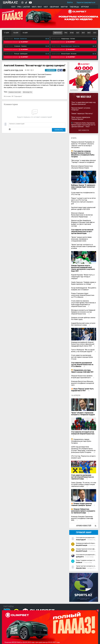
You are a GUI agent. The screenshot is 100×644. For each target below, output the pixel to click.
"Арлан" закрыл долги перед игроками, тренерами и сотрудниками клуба (81, 239)
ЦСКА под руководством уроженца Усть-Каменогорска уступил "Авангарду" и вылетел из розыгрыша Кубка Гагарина (83, 450)
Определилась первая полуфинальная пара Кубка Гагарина (81, 441)
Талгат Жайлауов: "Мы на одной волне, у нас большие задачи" (83, 351)
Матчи (64, 7)
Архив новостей (84, 526)
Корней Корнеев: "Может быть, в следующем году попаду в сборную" (83, 277)
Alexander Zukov (81, 568)
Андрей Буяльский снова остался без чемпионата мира (83, 324)
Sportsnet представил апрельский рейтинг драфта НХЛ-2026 (83, 208)
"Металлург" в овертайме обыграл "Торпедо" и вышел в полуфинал (83, 161)
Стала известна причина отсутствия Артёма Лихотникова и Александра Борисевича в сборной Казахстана (83, 304)
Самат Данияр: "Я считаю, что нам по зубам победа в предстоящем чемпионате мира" (84, 484)
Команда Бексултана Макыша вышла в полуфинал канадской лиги (83, 383)
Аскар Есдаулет (81, 540)
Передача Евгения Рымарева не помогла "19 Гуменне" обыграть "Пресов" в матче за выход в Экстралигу (83, 145)
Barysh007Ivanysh (82, 545)
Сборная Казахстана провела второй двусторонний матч (82, 377)
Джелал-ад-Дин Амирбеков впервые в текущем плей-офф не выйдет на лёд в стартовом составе (83, 223)
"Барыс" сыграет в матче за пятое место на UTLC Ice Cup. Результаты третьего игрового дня (83, 201)
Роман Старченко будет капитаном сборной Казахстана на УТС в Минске (83, 295)
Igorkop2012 (80, 557)
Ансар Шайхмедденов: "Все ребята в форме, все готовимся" (84, 289)
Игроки (85, 7)
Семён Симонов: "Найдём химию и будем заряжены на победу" (84, 283)
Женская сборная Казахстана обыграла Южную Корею (82, 167)
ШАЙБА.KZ (10, 2)
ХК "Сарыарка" (17, 96)
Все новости (84, 130)
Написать (59, 130)
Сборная (54, 7)
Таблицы (74, 7)
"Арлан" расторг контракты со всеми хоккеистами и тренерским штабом (83, 246)
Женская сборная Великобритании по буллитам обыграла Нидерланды (82, 215)
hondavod (79, 562)
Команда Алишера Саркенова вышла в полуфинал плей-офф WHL (82, 518)
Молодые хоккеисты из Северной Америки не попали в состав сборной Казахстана (83, 312)
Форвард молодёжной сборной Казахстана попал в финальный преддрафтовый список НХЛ (83, 344)
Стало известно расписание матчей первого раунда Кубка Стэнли (82, 357)
